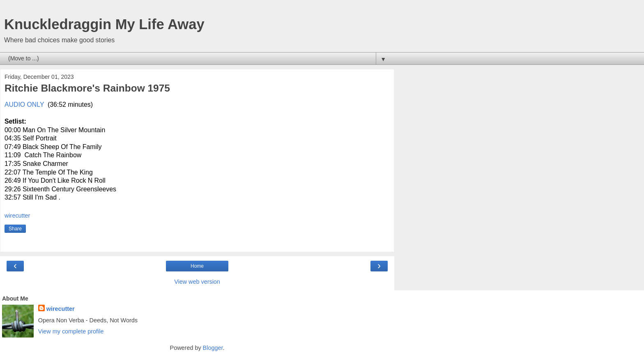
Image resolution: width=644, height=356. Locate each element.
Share (15, 229)
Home (197, 266)
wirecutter (61, 309)
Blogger (213, 348)
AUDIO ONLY (24, 105)
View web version (197, 282)
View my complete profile (71, 331)
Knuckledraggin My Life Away (104, 24)
